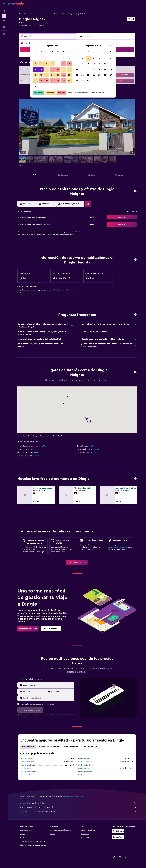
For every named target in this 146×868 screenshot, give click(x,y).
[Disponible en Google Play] (118, 831)
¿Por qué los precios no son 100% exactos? (78, 811)
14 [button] (58, 69)
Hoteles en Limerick (28, 762)
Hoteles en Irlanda (53, 14)
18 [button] (41, 75)
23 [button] (69, 75)
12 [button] (47, 69)
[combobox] (48, 685)
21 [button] (58, 75)
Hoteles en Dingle (67, 14)
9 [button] (69, 64)
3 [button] (36, 64)
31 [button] (36, 86)
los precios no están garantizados (73, 796)
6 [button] (52, 64)
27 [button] (52, 81)
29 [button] (64, 81)
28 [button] (58, 81)
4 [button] (41, 64)
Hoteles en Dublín (27, 759)
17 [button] (35, 75)
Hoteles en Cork (84, 759)
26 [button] (47, 81)
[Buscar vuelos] (4, 11)
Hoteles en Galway (85, 762)
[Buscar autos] (4, 21)
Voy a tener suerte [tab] (71, 747)
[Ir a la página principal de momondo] (16, 4)
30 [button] (69, 81)
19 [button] (47, 75)
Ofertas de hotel (24, 14)
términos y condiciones (55, 715)
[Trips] (4, 27)
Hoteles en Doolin (84, 765)
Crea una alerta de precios (118, 547)
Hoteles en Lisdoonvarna (30, 772)
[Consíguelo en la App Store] (118, 837)
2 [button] (69, 58)
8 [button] (64, 64)
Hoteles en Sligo (27, 768)
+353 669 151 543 (26, 28)
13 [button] (52, 69)
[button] (4, 4)
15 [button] (64, 69)
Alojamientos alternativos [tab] (49, 747)
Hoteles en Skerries (85, 772)
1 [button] (64, 58)
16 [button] (69, 69)
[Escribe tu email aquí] (48, 698)
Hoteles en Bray (84, 768)
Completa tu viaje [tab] (90, 747)
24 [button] (35, 81)
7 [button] (58, 64)
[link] (77, 562)
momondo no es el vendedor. (78, 803)
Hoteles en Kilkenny (28, 765)
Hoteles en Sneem (28, 775)
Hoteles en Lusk (83, 775)
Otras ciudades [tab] (28, 747)
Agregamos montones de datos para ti (78, 807)
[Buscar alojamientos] (4, 16)
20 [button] (52, 75)
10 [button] (35, 69)
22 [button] (64, 75)
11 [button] (41, 69)
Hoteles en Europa (38, 14)
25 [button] (41, 81)
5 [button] (47, 64)
